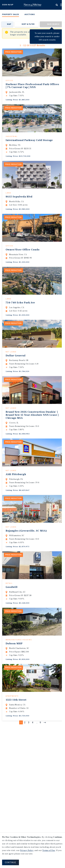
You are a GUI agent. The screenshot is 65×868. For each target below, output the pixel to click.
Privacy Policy (27, 850)
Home (32, 5)
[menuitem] (11, 15)
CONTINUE (11, 862)
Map (9, 24)
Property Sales (11, 14)
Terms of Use (49, 850)
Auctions (30, 14)
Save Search (53, 24)
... (37, 753)
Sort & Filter (28, 24)
